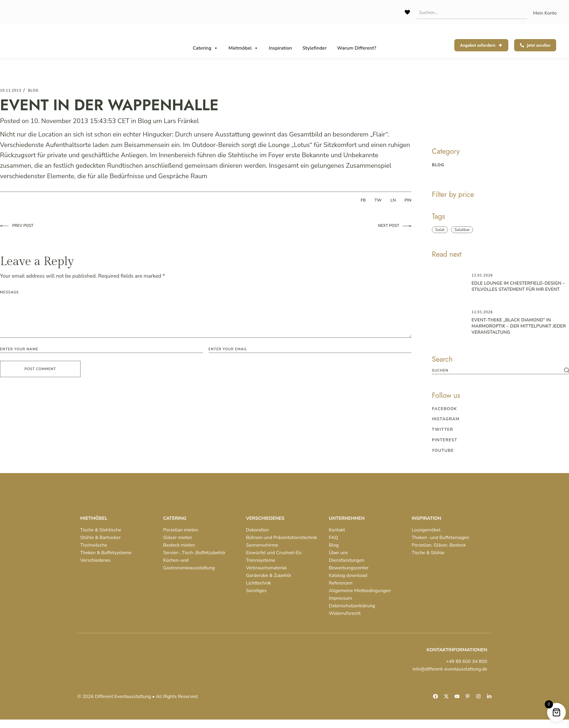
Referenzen (341, 583)
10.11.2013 (11, 90)
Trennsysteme (261, 560)
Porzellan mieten (181, 530)
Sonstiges (256, 591)
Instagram (446, 419)
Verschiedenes (95, 560)
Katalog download (348, 575)
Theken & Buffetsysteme (106, 553)
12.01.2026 (482, 275)
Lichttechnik (259, 583)
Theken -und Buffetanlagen (440, 538)
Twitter (443, 429)
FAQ (334, 538)
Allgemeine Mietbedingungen (360, 591)
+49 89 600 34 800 (466, 661)
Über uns (338, 553)
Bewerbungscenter (349, 568)
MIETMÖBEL (94, 518)
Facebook (444, 409)
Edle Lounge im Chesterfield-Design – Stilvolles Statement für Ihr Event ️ (518, 286)
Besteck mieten (179, 545)
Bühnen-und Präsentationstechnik (282, 538)
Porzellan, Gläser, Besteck (439, 545)
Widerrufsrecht (345, 613)
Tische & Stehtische (101, 530)
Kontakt (337, 530)
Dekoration (258, 530)
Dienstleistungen (347, 560)
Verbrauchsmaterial (266, 568)
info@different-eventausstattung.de (450, 669)
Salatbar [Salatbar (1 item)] (462, 230)
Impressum (340, 598)
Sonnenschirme (262, 545)
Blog (144, 121)
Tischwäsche (94, 545)
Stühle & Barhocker (100, 538)
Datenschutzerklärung (352, 606)
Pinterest (445, 440)
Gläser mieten (178, 538)
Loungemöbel (426, 530)
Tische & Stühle (428, 553)
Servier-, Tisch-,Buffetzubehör (194, 553)
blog (33, 90)
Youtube (443, 450)
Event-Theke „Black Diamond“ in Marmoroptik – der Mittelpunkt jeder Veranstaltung (519, 326)
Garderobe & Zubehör (269, 575)
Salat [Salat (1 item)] (440, 230)
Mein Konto (545, 13)
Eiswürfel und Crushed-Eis (274, 553)
